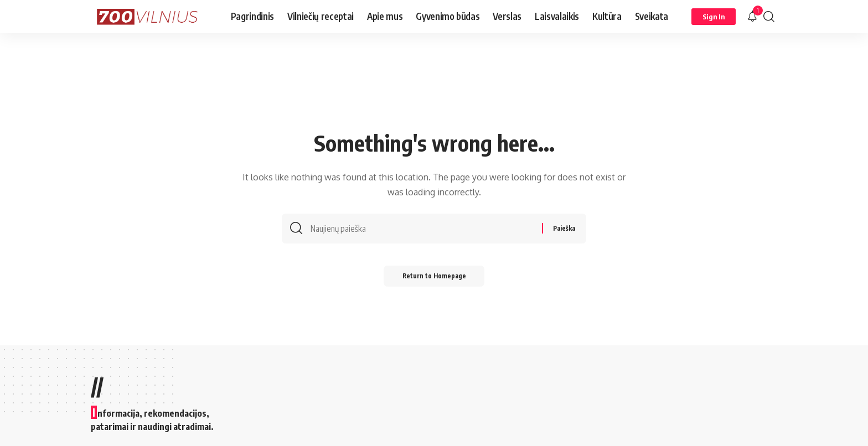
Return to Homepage (434, 279)
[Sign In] (714, 17)
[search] (769, 17)
